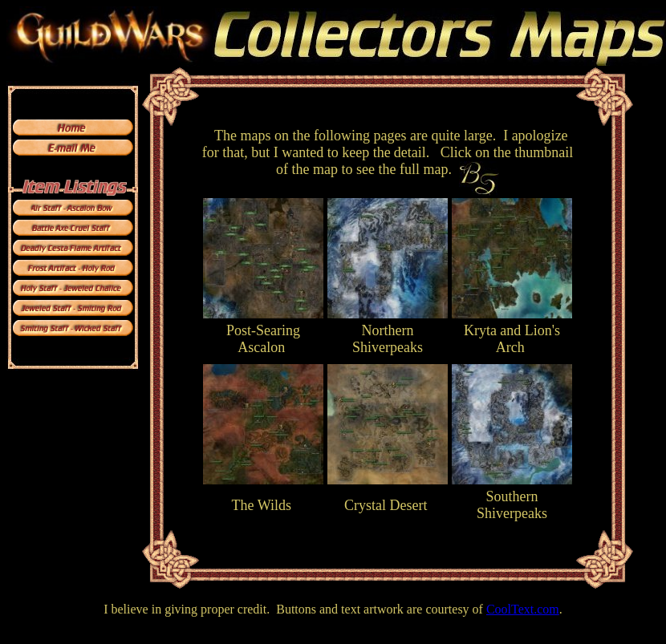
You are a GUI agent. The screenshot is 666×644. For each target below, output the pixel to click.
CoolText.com (523, 609)
